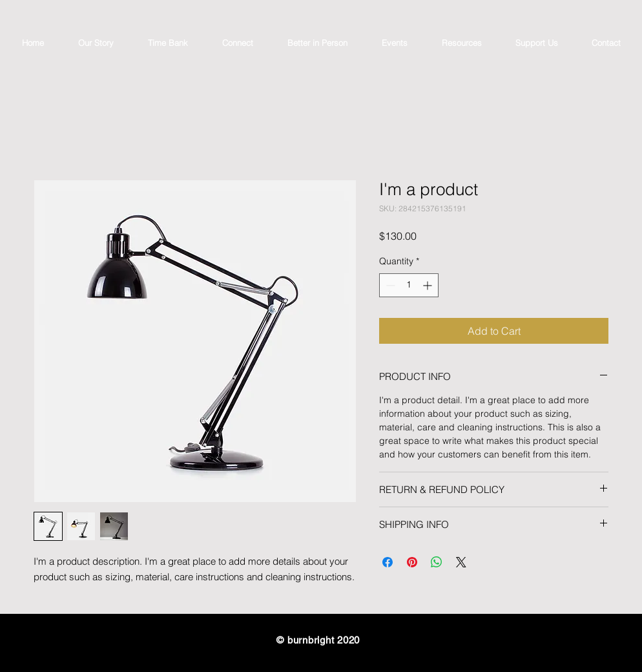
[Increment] (429, 285)
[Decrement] (389, 285)
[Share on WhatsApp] (437, 562)
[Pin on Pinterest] (412, 562)
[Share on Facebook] (388, 562)
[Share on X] (461, 562)
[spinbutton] (409, 285)
